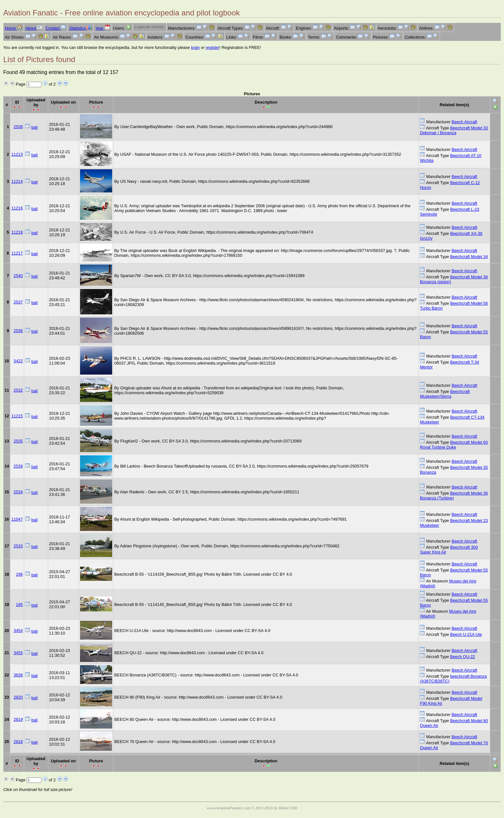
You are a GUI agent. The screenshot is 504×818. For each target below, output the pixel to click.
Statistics (81, 28)
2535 (18, 441)
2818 (18, 742)
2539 (18, 466)
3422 (18, 361)
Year (102, 28)
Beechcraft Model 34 (469, 257)
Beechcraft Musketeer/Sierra (445, 394)
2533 (18, 546)
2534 (18, 492)
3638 (18, 675)
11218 (17, 232)
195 (19, 604)
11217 (17, 253)
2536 (18, 331)
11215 (17, 416)
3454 (18, 631)
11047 (17, 519)
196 (19, 574)
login (195, 47)
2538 (18, 127)
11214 (17, 181)
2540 (18, 276)
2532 (18, 390)
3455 (18, 653)
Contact (56, 28)
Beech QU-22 (463, 657)
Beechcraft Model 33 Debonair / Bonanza (454, 130)
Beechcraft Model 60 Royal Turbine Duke (454, 445)
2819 (18, 719)
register (213, 47)
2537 (18, 302)
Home (14, 28)
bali (34, 127)
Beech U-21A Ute (466, 634)
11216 (17, 208)
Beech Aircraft (464, 122)
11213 (17, 154)
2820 (18, 697)
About (34, 28)
